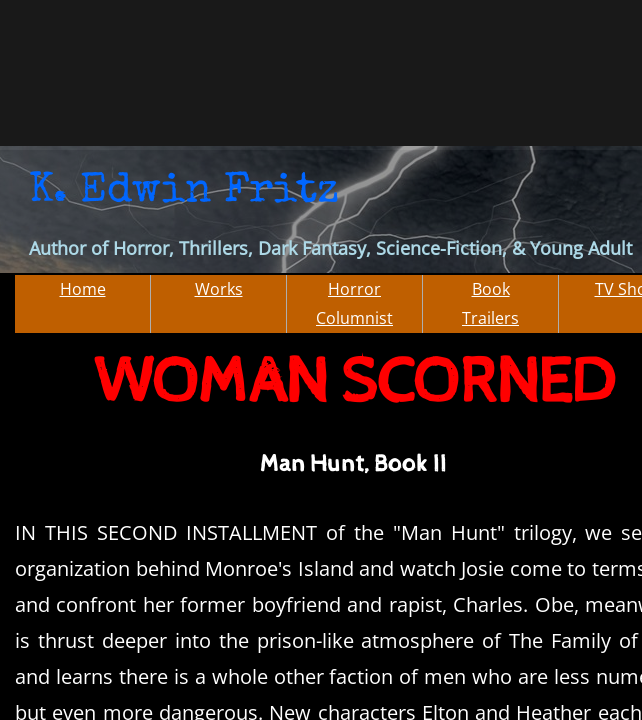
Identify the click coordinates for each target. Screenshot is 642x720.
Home (83, 289)
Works (219, 289)
